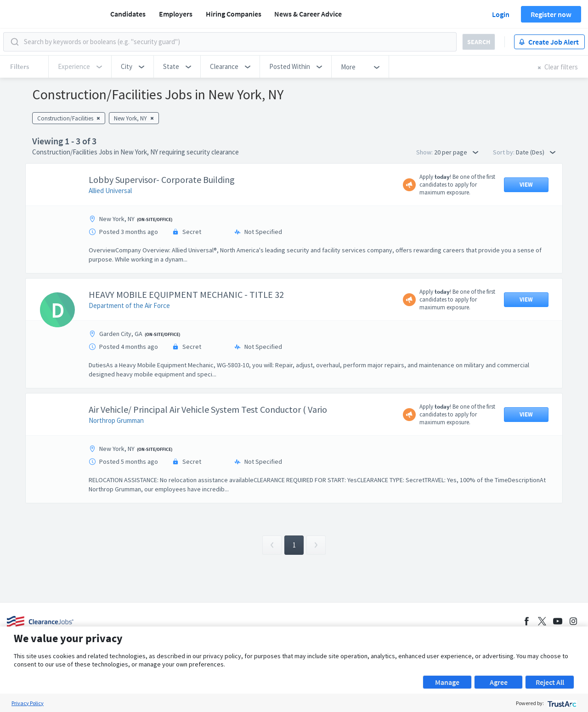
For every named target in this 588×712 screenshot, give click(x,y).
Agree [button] (499, 682)
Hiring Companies (234, 14)
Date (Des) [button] (536, 152)
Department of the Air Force (129, 305)
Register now (551, 14)
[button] (133, 67)
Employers (176, 14)
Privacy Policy (28, 703)
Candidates (128, 14)
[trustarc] (561, 703)
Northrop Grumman (116, 420)
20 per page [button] (456, 152)
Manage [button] (447, 682)
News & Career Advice (308, 14)
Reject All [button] (550, 682)
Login (501, 14)
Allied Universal (110, 191)
